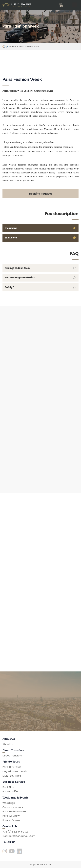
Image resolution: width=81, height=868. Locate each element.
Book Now (9, 787)
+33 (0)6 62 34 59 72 (15, 832)
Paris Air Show (11, 816)
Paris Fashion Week (29, 47)
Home (13, 47)
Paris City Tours (12, 767)
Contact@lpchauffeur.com (19, 836)
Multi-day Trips (12, 776)
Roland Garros (11, 820)
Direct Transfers (12, 756)
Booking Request (40, 194)
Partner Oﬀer (10, 791)
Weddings (9, 803)
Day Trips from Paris (15, 771)
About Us (8, 744)
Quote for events (13, 807)
